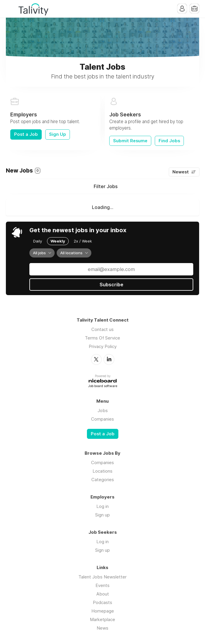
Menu (10, 9)
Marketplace (103, 619)
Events (103, 585)
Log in (103, 506)
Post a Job (26, 134)
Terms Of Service (103, 338)
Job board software (103, 386)
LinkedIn (109, 359)
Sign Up (58, 134)
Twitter (96, 359)
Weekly (58, 241)
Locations (103, 471)
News (103, 628)
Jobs (103, 410)
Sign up (103, 515)
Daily (38, 241)
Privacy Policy (103, 346)
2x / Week (83, 241)
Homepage (103, 611)
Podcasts (103, 602)
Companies (103, 419)
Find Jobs (169, 141)
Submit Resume (130, 141)
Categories (103, 480)
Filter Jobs (106, 186)
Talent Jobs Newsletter (103, 577)
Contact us (103, 329)
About (103, 594)
